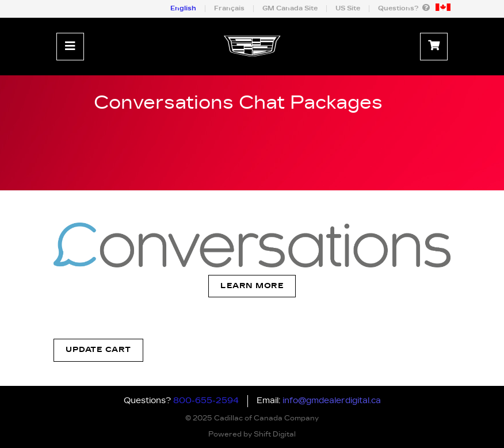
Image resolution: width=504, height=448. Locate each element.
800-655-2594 (206, 401)
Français (229, 8)
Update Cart (98, 350)
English (183, 8)
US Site (348, 8)
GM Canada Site (290, 8)
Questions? (404, 8)
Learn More (252, 286)
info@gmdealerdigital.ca (332, 401)
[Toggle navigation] (70, 47)
